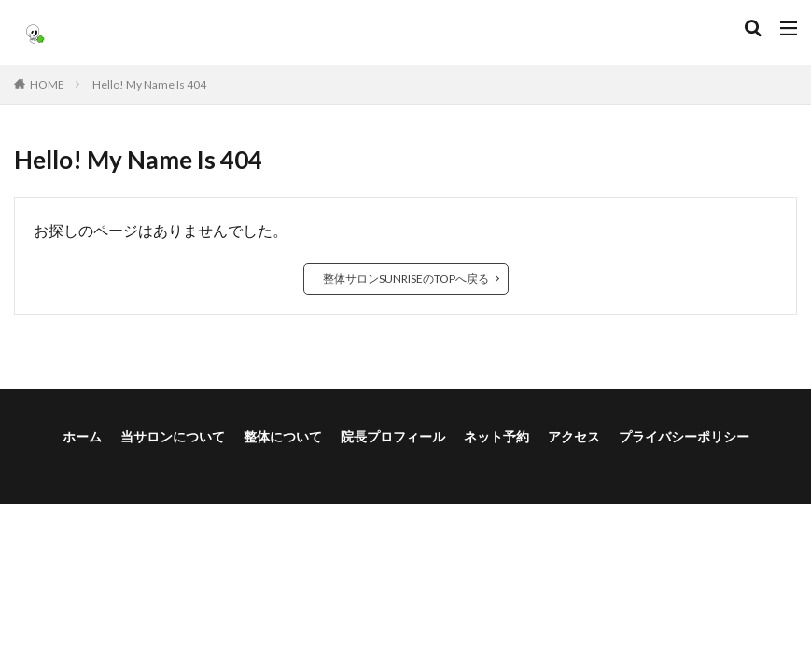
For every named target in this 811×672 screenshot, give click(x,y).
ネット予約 (496, 436)
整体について (283, 436)
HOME (47, 84)
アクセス (574, 436)
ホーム (82, 436)
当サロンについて (173, 436)
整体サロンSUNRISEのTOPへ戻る (406, 279)
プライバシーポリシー (684, 436)
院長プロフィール (393, 436)
